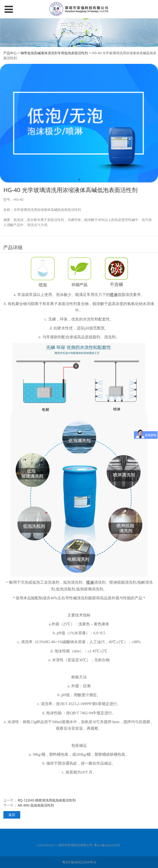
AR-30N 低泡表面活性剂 (36, 805)
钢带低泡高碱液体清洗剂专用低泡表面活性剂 (54, 53)
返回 (12, 815)
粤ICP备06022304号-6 (79, 862)
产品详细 (13, 247)
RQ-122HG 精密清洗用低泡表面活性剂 (47, 800)
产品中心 (10, 53)
